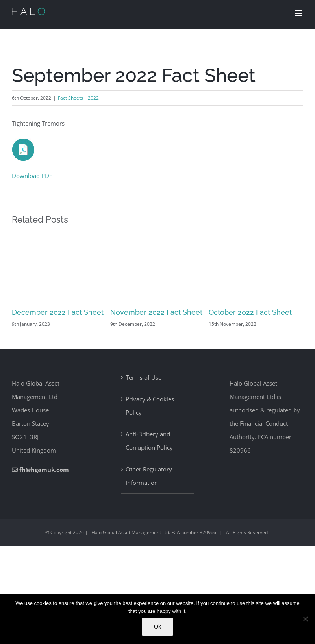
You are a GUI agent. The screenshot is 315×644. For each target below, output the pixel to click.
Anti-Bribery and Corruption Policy (149, 441)
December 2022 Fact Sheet (58, 312)
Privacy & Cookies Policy (150, 406)
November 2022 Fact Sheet (156, 312)
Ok (157, 627)
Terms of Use (144, 377)
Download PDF (32, 176)
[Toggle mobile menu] (299, 13)
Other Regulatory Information (149, 476)
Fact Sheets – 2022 (78, 98)
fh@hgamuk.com (44, 470)
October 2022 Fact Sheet (250, 312)
